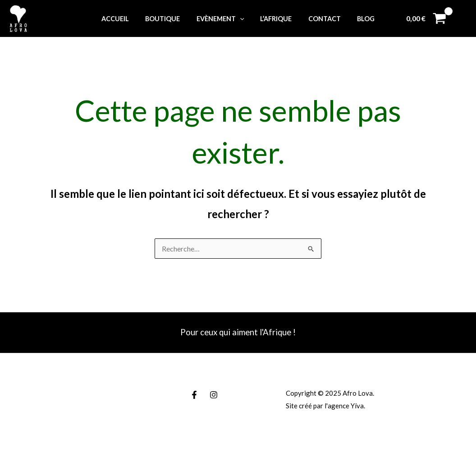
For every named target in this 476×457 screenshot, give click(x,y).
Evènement (222, 19)
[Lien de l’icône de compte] (463, 18)
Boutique (168, 19)
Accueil (124, 19)
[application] (241, 19)
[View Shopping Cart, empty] (426, 18)
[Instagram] (214, 395)
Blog (357, 19)
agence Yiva (346, 406)
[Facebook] (194, 395)
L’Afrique (275, 19)
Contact (319, 19)
